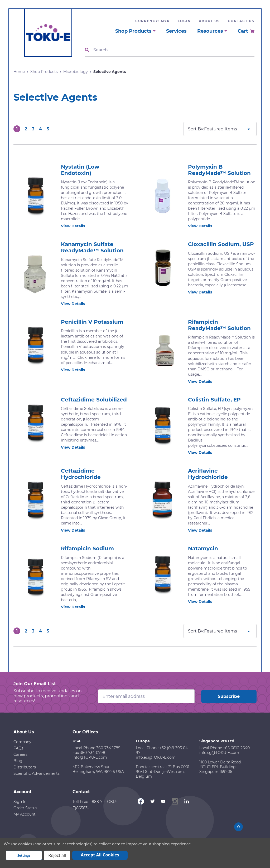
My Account (25, 814)
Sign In (20, 802)
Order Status (25, 808)
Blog (18, 761)
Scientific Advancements (37, 773)
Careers (20, 754)
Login (184, 21)
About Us (209, 21)
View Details (76, 226)
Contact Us (241, 21)
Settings (24, 855)
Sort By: (196, 129)
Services (176, 31)
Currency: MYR (153, 21)
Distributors (25, 767)
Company (22, 742)
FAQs (18, 748)
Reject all (57, 855)
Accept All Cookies (100, 855)
